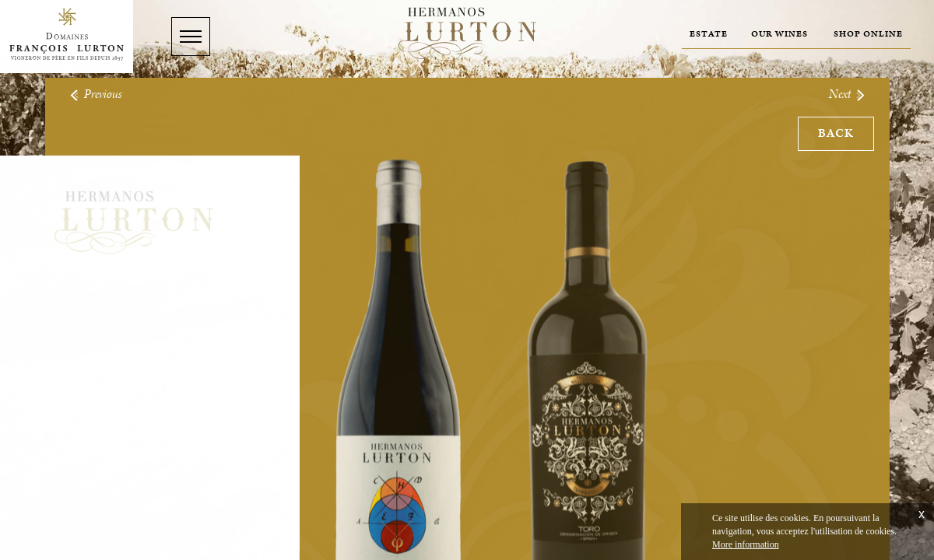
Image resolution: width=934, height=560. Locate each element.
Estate (709, 34)
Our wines (780, 34)
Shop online (868, 34)
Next (848, 94)
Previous (95, 94)
